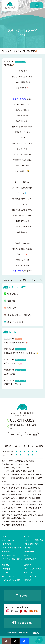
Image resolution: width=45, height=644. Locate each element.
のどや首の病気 (30, 559)
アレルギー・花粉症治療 (34, 540)
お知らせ (28, 565)
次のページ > (37, 280)
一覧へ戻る (22, 280)
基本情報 (5, 565)
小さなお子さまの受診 (11, 580)
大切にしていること (10, 540)
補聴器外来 (29, 551)
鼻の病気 (28, 555)
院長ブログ (29, 572)
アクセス (6, 572)
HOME (4, 536)
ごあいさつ (7, 544)
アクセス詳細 (32, 435)
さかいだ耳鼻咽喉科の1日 (13, 548)
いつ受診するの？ (10, 555)
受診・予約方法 (9, 576)
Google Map (15, 435)
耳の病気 (28, 548)
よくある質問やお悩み (33, 569)
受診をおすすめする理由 (12, 559)
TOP (4, 51)
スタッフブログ (30, 576)
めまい (27, 536)
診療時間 (6, 569)
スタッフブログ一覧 (16, 51)
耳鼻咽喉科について (10, 551)
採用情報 (28, 580)
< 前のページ (7, 280)
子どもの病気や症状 (32, 544)
